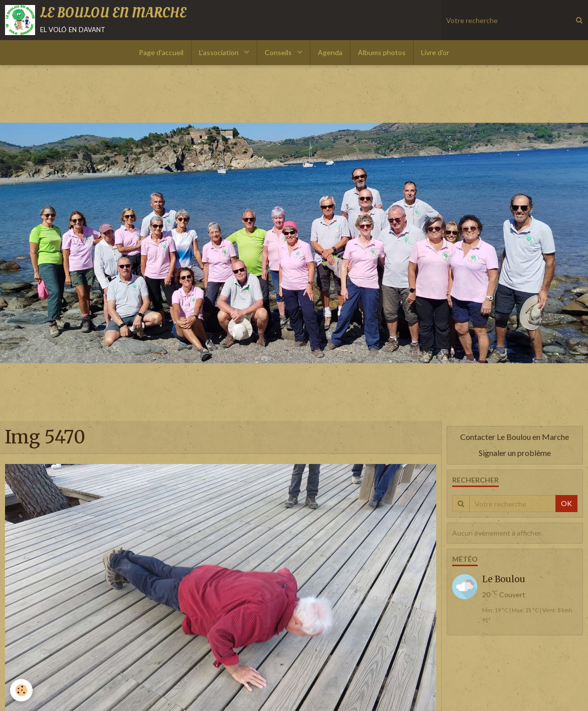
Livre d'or (435, 52)
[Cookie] (21, 690)
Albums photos (382, 52)
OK (566, 503)
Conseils (279, 52)
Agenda (330, 52)
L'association (220, 52)
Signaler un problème (515, 453)
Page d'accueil (161, 52)
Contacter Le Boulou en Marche (515, 437)
